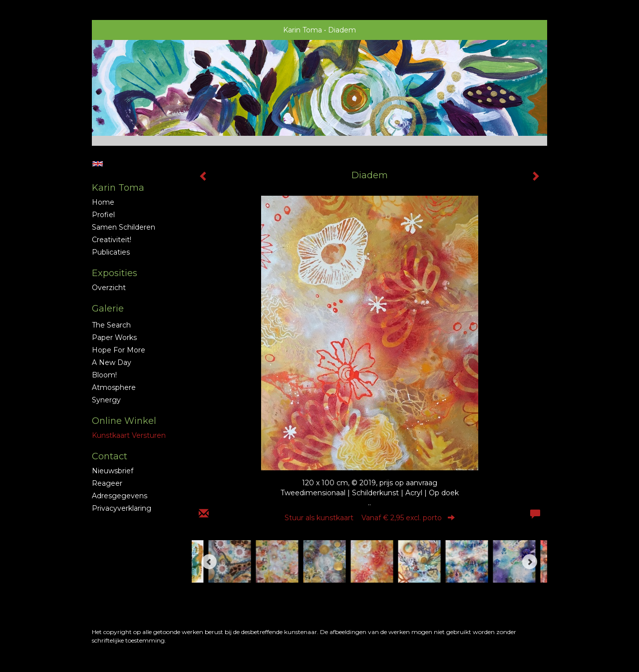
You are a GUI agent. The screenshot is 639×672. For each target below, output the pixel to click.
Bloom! (104, 375)
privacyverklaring (122, 508)
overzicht (109, 288)
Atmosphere (114, 387)
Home (103, 202)
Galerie (108, 309)
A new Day (112, 362)
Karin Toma (303, 30)
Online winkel (124, 421)
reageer (107, 483)
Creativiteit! (112, 240)
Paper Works (114, 337)
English (98, 164)
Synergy (106, 400)
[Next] (530, 562)
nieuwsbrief (113, 471)
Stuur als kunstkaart (370, 518)
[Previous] (209, 562)
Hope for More (119, 350)
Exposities (115, 273)
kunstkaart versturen (129, 435)
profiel (103, 215)
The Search (111, 325)
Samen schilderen (124, 227)
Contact (110, 456)
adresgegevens (120, 496)
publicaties (111, 252)
